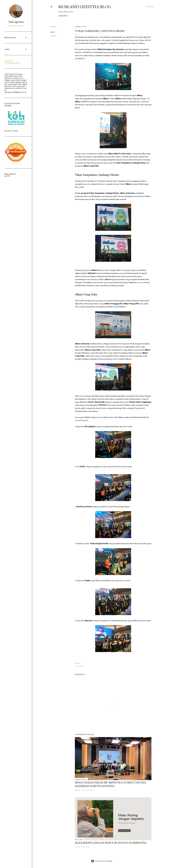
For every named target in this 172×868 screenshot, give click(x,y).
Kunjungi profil (16, 26)
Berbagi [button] (53, 27)
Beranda (63, 16)
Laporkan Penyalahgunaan (12, 62)
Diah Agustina (16, 22)
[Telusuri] (150, 7)
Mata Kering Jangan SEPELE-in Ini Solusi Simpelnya (111, 843)
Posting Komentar (88, 790)
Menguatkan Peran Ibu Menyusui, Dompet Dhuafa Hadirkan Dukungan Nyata (110, 784)
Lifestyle (53, 36)
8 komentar (86, 847)
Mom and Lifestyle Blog (85, 7)
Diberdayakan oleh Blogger (102, 861)
